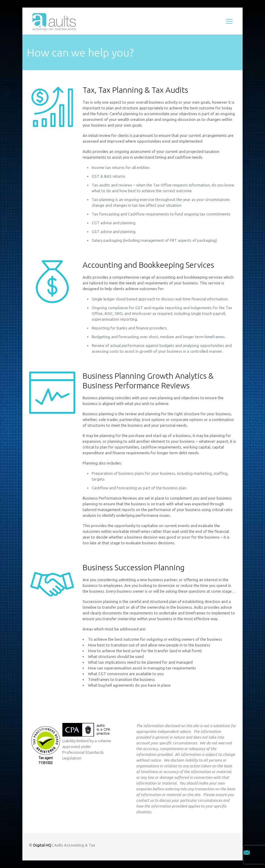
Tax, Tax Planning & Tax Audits (135, 90)
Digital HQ (42, 845)
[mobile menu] (229, 21)
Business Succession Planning (134, 567)
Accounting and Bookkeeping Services (148, 265)
